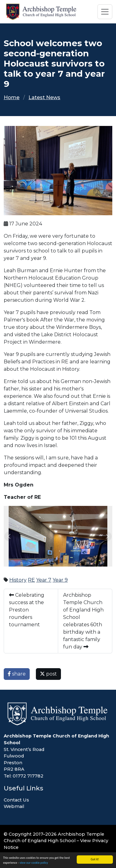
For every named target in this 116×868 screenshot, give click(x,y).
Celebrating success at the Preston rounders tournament (27, 610)
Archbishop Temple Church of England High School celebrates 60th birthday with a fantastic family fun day (83, 621)
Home (12, 97)
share (17, 674)
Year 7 (44, 580)
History (18, 580)
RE (31, 580)
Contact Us (16, 800)
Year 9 (60, 580)
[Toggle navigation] (105, 12)
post (48, 674)
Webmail (14, 806)
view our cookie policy (34, 863)
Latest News (44, 97)
